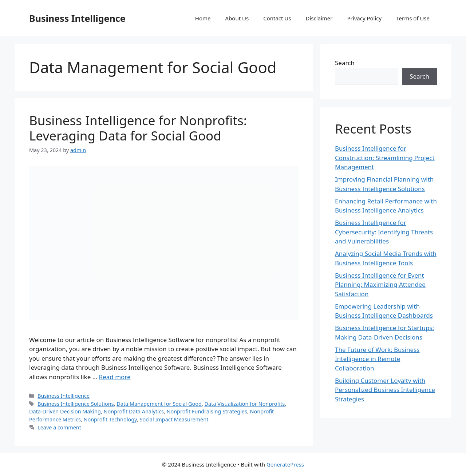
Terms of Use (413, 18)
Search (345, 63)
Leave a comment (59, 427)
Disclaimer (319, 18)
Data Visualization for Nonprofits (245, 404)
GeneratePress (285, 464)
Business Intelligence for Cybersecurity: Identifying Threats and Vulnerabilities (384, 232)
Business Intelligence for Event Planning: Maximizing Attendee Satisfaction (380, 285)
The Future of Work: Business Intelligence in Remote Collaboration (377, 359)
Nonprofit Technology (110, 419)
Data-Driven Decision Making (65, 411)
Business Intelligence (77, 18)
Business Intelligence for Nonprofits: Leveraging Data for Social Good (138, 128)
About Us (237, 18)
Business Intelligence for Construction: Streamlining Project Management (385, 158)
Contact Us (277, 18)
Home (203, 18)
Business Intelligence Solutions (76, 404)
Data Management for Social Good (159, 404)
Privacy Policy (365, 18)
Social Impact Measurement (174, 419)
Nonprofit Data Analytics (133, 411)
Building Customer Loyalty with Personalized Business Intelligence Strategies (385, 390)
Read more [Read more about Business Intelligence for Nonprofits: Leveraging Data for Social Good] (115, 377)
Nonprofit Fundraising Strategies (207, 411)
